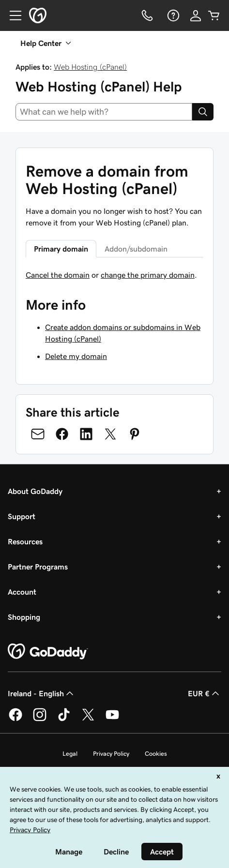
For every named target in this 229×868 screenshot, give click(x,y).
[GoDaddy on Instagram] (40, 719)
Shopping (24, 617)
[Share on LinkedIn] (86, 434)
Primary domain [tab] (61, 249)
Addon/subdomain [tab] (136, 249)
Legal (70, 754)
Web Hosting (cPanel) (90, 67)
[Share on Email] (38, 434)
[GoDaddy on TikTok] (64, 719)
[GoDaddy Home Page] (48, 652)
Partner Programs (38, 567)
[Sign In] (196, 15)
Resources (25, 541)
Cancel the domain (58, 275)
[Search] (203, 112)
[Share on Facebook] (62, 434)
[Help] (172, 15)
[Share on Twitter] (110, 434)
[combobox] (104, 112)
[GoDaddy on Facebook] (15, 719)
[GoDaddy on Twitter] (88, 719)
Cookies (156, 754)
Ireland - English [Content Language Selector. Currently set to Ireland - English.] (42, 693)
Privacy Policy (111, 754)
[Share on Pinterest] (135, 434)
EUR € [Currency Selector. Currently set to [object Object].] (205, 693)
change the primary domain (148, 275)
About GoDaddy (35, 491)
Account (22, 592)
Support (22, 516)
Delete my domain (76, 356)
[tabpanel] (114, 275)
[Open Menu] (12, 15)
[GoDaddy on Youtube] (112, 719)
